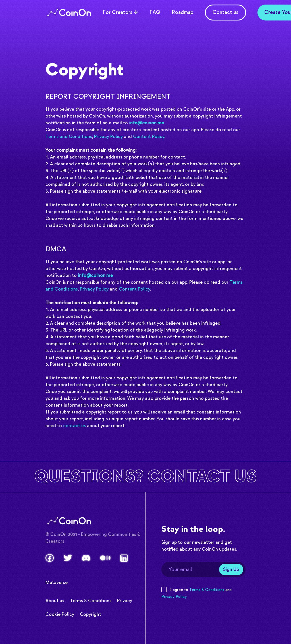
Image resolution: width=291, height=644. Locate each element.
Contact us (225, 12)
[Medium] (105, 558)
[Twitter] (68, 558)
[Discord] (86, 558)
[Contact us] (145, 477)
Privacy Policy (108, 137)
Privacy (125, 600)
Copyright (91, 614)
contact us (74, 426)
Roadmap (183, 12)
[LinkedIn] (124, 558)
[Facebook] (50, 558)
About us (55, 600)
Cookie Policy (60, 614)
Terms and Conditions (69, 137)
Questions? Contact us (145, 477)
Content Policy (149, 137)
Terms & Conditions (91, 600)
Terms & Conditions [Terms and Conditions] (207, 590)
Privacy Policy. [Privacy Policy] (174, 597)
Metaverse (57, 582)
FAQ (155, 12)
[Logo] (68, 13)
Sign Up (231, 569)
